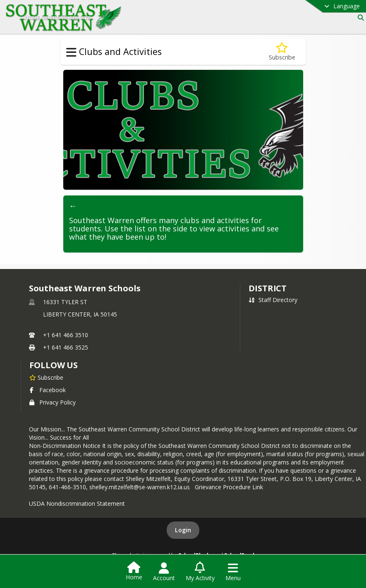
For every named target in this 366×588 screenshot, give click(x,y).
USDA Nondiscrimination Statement (77, 503)
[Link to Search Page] (359, 18)
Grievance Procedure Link (231, 487)
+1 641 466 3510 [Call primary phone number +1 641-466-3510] (66, 335)
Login (183, 530)
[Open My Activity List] (200, 572)
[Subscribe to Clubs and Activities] (282, 52)
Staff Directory (273, 300)
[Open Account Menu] (164, 572)
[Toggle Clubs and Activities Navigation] (71, 52)
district (268, 288)
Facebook (48, 390)
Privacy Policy (53, 402)
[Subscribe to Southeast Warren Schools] (46, 377)
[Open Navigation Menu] (233, 572)
